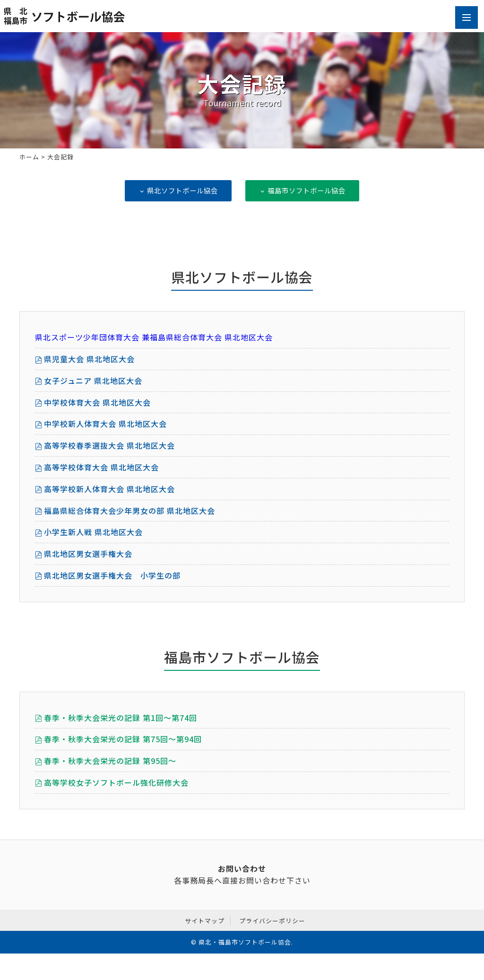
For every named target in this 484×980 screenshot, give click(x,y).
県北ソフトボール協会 (178, 190)
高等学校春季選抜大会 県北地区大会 (109, 445)
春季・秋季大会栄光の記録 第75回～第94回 (123, 739)
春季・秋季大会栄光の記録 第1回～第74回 (121, 718)
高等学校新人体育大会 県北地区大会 (109, 489)
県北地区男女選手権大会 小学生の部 (112, 575)
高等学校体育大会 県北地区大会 (101, 467)
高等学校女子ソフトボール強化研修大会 (116, 782)
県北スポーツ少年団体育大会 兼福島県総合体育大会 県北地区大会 (154, 337)
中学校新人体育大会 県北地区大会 (105, 424)
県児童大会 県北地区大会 (89, 359)
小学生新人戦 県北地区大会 (93, 532)
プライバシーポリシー (272, 921)
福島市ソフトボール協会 (302, 190)
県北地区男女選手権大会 (88, 554)
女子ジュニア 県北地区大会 (93, 381)
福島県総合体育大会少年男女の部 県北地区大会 (130, 511)
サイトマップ (205, 921)
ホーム (29, 157)
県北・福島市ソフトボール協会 (245, 942)
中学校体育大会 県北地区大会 (97, 402)
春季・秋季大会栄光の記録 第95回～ (110, 761)
